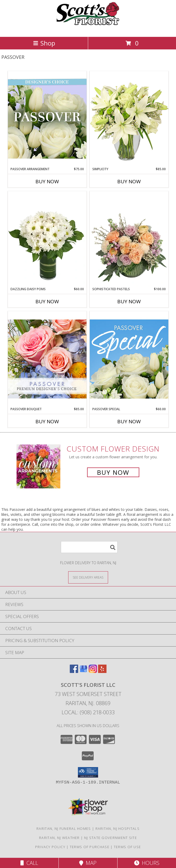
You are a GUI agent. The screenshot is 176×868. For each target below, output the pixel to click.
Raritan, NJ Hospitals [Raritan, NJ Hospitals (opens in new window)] (118, 829)
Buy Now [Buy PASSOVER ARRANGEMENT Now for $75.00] (47, 181)
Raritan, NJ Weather (59, 838)
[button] (88, 772)
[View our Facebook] (74, 671)
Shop (44, 43)
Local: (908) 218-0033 (88, 712)
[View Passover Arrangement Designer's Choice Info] (47, 119)
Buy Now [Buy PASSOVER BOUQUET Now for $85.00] (47, 421)
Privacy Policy (50, 847)
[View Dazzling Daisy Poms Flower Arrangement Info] (47, 239)
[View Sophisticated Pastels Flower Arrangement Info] (129, 239)
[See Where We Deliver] (88, 577)
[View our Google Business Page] (83, 671)
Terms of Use (127, 847)
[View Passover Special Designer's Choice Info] (129, 359)
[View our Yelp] (102, 671)
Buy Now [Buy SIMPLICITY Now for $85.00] (129, 181)
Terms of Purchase (90, 847)
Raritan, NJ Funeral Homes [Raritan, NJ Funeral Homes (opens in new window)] (64, 829)
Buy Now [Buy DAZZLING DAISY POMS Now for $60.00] (47, 301)
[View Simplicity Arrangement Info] (129, 119)
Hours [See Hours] (147, 863)
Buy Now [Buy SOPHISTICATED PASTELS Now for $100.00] (129, 301)
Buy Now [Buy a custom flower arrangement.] (113, 472)
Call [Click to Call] (29, 863)
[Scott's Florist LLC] (88, 29)
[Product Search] (89, 547)
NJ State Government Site (111, 838)
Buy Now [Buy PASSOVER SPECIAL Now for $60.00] (129, 421)
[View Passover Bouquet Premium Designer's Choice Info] (47, 359)
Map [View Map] (88, 863)
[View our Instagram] (93, 671)
